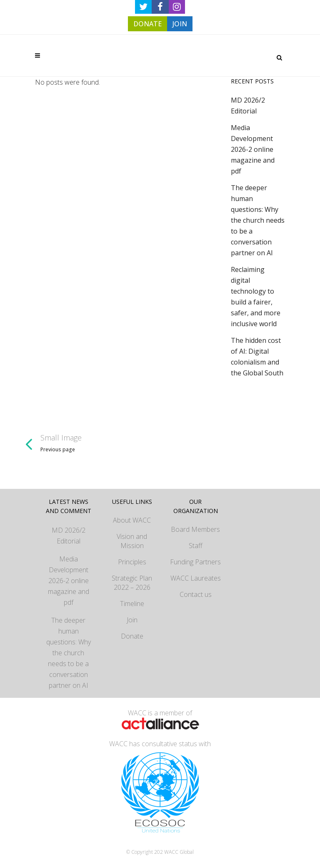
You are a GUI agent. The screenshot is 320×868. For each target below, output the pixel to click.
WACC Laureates (196, 578)
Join (132, 620)
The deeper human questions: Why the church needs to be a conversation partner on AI (258, 220)
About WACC (132, 520)
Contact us (196, 594)
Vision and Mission (132, 541)
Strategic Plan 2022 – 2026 (132, 583)
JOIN (180, 24)
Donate (132, 636)
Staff (196, 546)
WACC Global (179, 852)
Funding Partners (195, 562)
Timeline (132, 604)
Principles (132, 562)
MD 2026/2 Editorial (69, 536)
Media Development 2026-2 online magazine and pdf (253, 149)
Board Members (195, 529)
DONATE (147, 24)
